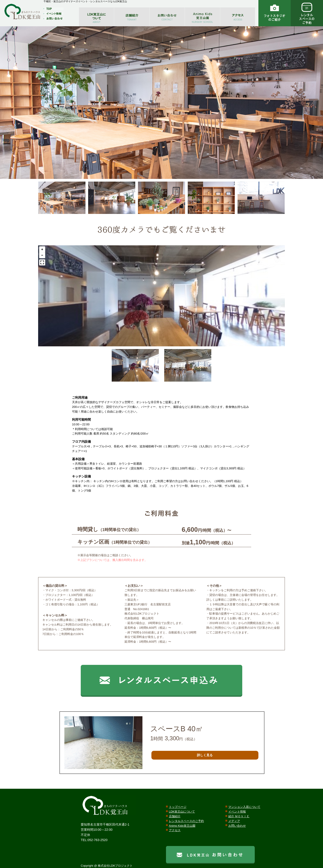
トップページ (178, 807)
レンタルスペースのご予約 (186, 821)
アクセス (175, 830)
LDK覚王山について (182, 812)
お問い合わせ (237, 826)
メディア (234, 821)
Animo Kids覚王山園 (182, 826)
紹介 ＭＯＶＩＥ (239, 816)
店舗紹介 (175, 816)
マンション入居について (244, 807)
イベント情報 (237, 812)
